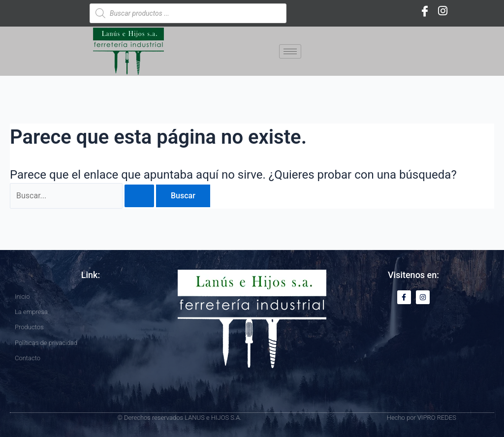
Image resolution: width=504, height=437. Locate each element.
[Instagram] (442, 11)
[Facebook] (425, 11)
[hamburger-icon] (290, 51)
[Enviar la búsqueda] (139, 196)
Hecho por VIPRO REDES (422, 418)
